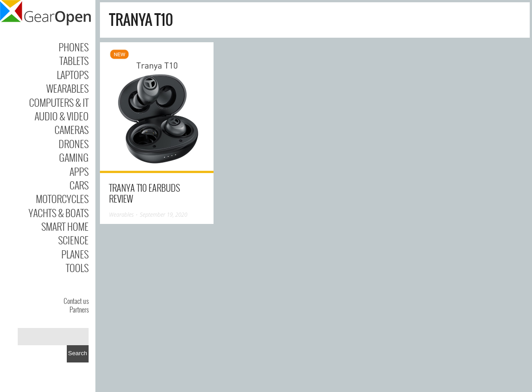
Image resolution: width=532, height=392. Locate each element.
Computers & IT (59, 102)
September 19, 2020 (164, 215)
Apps (79, 171)
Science (73, 240)
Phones (74, 47)
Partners (79, 309)
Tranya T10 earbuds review (144, 193)
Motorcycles (62, 198)
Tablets (74, 60)
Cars (79, 185)
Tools (77, 268)
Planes (75, 254)
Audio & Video (62, 116)
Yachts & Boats (59, 213)
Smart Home (65, 226)
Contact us (76, 301)
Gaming (74, 157)
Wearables (67, 88)
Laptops (73, 74)
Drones (74, 144)
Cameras (72, 129)
